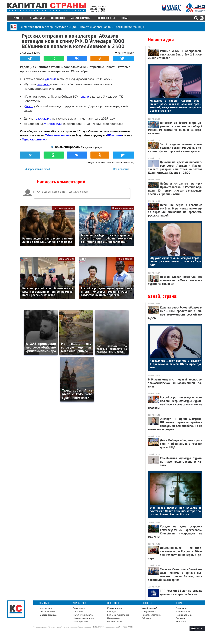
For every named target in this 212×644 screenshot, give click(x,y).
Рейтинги (146, 618)
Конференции (115, 608)
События (45, 603)
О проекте (181, 608)
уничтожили (54, 124)
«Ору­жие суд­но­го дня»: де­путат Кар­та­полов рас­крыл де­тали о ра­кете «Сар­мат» (175, 261)
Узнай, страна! (81, 18)
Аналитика (38, 18)
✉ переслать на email (38, 169)
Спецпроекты (106, 18)
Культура (112, 612)
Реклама (180, 618)
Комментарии (125, 52)
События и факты (48, 612)
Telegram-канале (58, 135)
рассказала (44, 118)
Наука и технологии (64, 208)
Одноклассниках (35, 139)
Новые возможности (84, 618)
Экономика (79, 608)
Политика (78, 612)
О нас (125, 18)
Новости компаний (151, 615)
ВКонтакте (115, 135)
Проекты (147, 603)
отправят (44, 84)
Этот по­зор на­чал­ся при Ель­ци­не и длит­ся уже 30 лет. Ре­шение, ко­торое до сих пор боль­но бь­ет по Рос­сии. (175, 511)
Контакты (181, 622)
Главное (19, 18)
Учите (30, 106)
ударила (52, 79)
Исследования (81, 622)
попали (85, 96)
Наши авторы (183, 612)
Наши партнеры (184, 615)
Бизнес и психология (118, 615)
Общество (58, 18)
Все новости (120, 169)
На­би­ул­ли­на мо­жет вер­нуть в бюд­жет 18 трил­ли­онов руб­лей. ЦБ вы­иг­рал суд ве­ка (175, 364)
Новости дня (160, 40)
